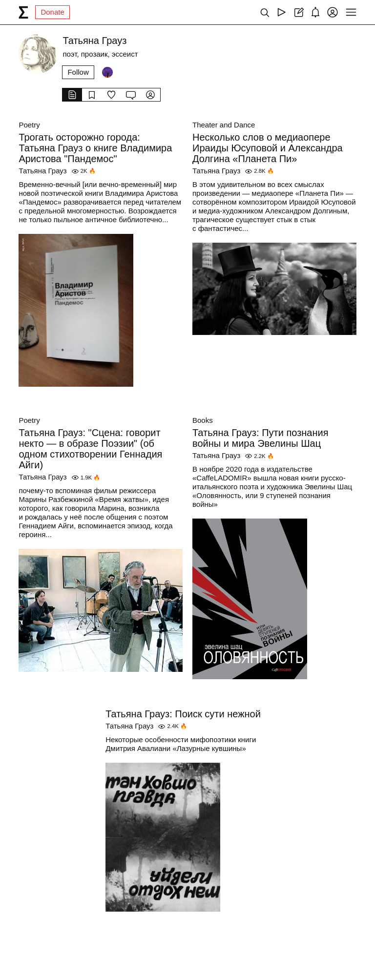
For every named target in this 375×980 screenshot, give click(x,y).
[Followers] (107, 72)
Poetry (29, 125)
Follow (78, 72)
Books (203, 420)
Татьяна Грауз (42, 171)
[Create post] (299, 12)
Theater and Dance (224, 125)
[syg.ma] (23, 12)
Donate (52, 12)
